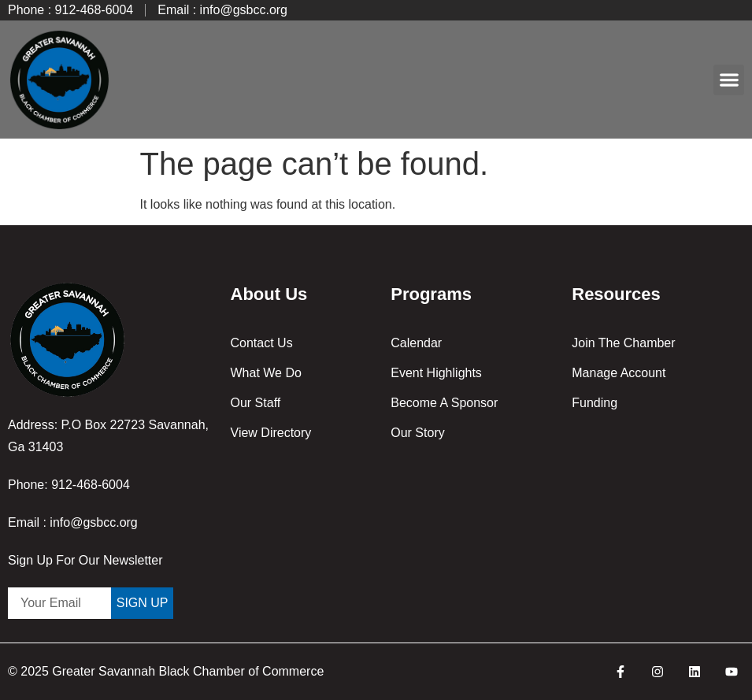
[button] (729, 80)
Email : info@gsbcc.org (73, 522)
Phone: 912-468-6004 (69, 485)
